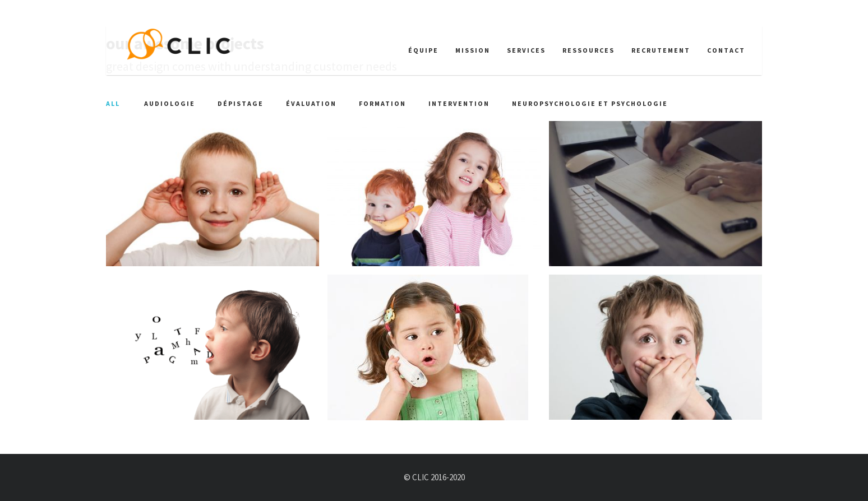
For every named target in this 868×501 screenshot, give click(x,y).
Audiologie (170, 104)
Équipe (423, 50)
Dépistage (241, 104)
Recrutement (661, 50)
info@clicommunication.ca (163, 13)
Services (526, 50)
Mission (473, 50)
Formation (382, 104)
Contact (726, 50)
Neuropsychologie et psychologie (590, 104)
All (113, 104)
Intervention (459, 104)
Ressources (588, 50)
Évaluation (311, 104)
